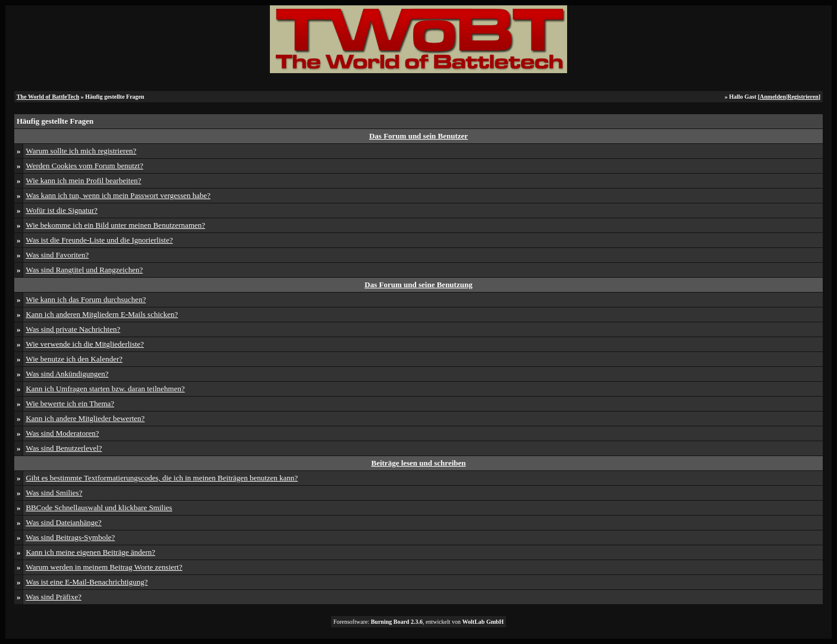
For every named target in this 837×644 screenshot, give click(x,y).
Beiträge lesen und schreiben (418, 463)
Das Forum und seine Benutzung (418, 285)
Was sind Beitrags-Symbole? (70, 537)
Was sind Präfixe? (54, 597)
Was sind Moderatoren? (62, 433)
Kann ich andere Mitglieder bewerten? (85, 418)
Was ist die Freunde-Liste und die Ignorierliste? (99, 240)
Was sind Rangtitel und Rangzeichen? (84, 270)
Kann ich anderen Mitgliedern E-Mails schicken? (102, 314)
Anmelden (773, 97)
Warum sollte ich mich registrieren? (81, 151)
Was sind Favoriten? (57, 255)
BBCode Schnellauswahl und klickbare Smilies (99, 508)
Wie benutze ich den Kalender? (74, 359)
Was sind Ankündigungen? (67, 374)
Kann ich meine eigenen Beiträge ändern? (90, 552)
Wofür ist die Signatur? (62, 210)
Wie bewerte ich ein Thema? (70, 403)
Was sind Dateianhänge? (63, 522)
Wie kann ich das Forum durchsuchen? (86, 299)
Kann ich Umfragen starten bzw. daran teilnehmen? (105, 389)
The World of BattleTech (48, 97)
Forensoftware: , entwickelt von (419, 622)
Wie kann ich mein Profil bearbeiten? (83, 180)
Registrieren (803, 97)
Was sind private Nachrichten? (73, 329)
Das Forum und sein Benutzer (418, 136)
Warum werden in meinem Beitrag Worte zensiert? (104, 567)
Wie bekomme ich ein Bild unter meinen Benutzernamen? (115, 225)
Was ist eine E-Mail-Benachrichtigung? (86, 582)
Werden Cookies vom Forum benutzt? (84, 166)
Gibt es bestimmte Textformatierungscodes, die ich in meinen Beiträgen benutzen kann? (162, 478)
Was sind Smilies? (54, 493)
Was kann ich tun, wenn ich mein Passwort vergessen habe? (118, 195)
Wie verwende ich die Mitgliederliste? (85, 344)
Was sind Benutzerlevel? (64, 448)
